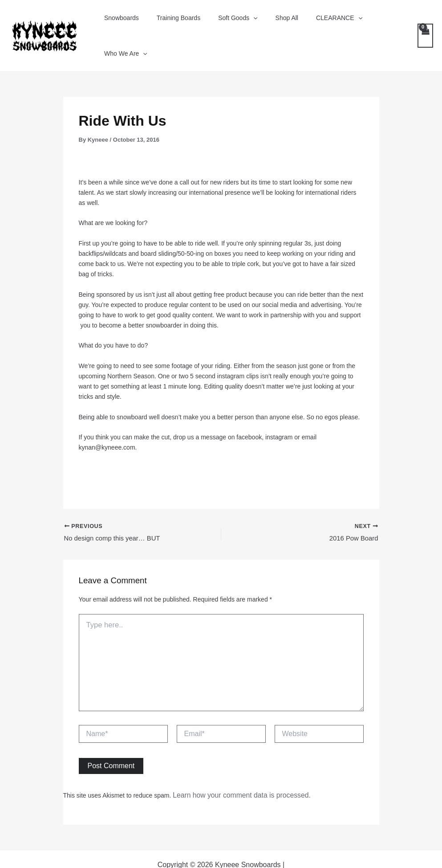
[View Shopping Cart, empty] (425, 22)
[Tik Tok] (270, 854)
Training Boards (178, 22)
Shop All (276, 22)
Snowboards (126, 22)
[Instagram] (225, 854)
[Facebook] (176, 854)
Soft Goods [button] (232, 22)
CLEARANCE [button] (323, 22)
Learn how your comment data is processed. (234, 769)
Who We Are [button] (380, 22)
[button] (247, 22)
